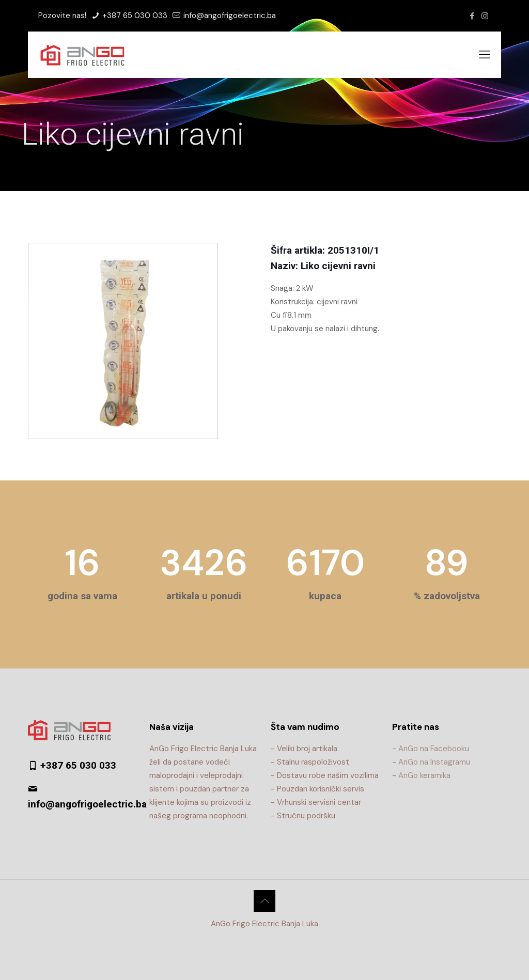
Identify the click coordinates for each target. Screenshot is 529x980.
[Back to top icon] (264, 901)
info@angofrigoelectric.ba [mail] (229, 15)
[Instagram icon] (485, 16)
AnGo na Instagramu (434, 762)
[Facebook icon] (472, 16)
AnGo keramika (424, 775)
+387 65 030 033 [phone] (134, 15)
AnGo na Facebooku (434, 749)
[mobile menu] (485, 55)
